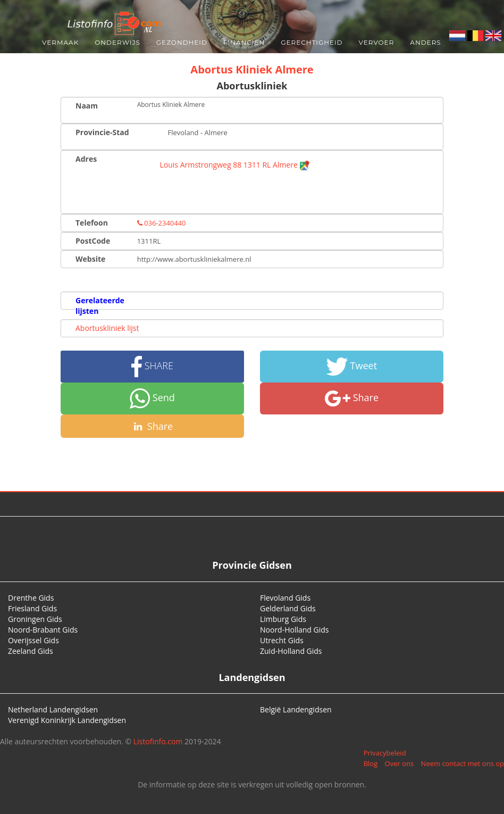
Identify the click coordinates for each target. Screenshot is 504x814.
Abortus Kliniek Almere (252, 69)
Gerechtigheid (312, 42)
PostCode (93, 241)
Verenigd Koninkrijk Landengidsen (67, 720)
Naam (87, 106)
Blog (371, 763)
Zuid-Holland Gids (291, 651)
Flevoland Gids (285, 598)
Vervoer (377, 42)
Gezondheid (182, 42)
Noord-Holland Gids (295, 630)
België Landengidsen (296, 709)
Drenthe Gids (31, 598)
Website (90, 259)
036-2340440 (162, 223)
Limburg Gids (283, 619)
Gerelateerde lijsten (100, 306)
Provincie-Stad (102, 132)
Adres (86, 159)
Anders (425, 42)
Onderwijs (117, 42)
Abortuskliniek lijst (107, 328)
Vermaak (60, 42)
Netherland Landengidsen (53, 709)
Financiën (244, 42)
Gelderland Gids (288, 608)
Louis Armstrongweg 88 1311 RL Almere (235, 165)
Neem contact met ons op (463, 763)
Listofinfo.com (158, 741)
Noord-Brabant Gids (43, 630)
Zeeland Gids (31, 651)
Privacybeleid (385, 753)
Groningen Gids (35, 619)
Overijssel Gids (33, 640)
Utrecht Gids (282, 640)
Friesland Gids (32, 608)
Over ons (400, 763)
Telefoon (92, 223)
